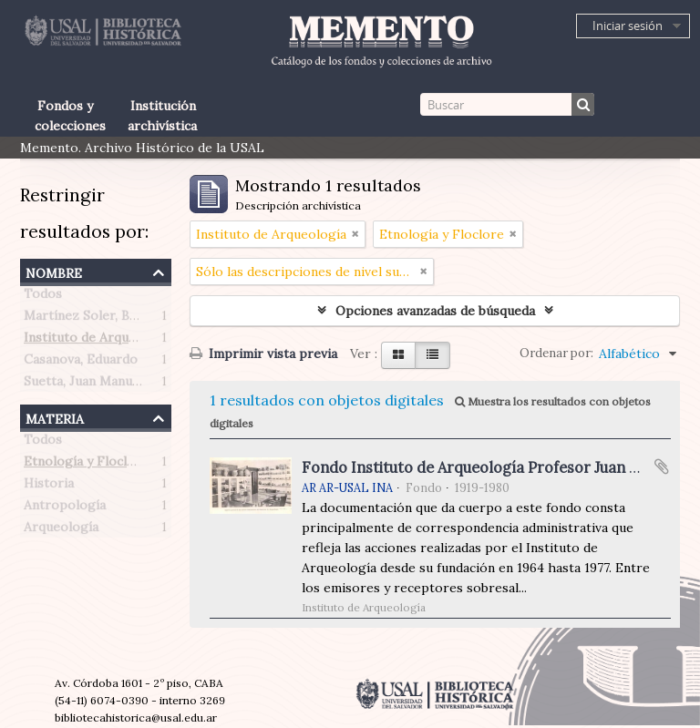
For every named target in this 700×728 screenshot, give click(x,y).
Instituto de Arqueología (99, 341)
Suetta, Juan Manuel (83, 385)
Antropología (65, 508)
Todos (43, 297)
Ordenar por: (556, 353)
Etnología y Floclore (86, 465)
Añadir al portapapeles (662, 467)
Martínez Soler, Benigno (98, 319)
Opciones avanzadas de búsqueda (435, 311)
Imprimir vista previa (263, 354)
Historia (49, 487)
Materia (55, 417)
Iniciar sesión (628, 26)
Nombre (54, 271)
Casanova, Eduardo (81, 363)
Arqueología (61, 530)
